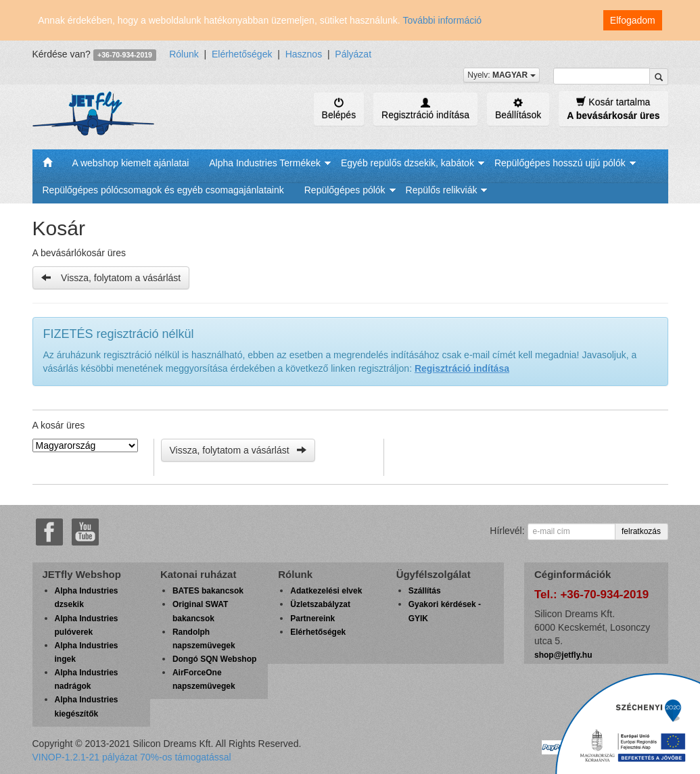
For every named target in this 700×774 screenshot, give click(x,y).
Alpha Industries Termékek (265, 163)
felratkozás (641, 531)
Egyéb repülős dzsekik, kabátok (407, 163)
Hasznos (304, 54)
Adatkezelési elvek (326, 591)
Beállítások (518, 109)
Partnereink (312, 619)
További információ (442, 20)
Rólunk (184, 54)
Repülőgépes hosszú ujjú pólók (560, 163)
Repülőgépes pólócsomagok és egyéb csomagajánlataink (163, 190)
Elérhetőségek (242, 54)
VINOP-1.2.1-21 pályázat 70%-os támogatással (132, 757)
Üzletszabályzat (320, 604)
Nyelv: (501, 75)
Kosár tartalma (613, 108)
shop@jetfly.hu (563, 655)
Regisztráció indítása (425, 109)
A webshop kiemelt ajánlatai (131, 163)
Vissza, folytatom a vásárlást (111, 277)
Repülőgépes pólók (345, 190)
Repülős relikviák (442, 190)
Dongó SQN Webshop (214, 659)
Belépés (339, 109)
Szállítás (425, 591)
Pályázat (353, 54)
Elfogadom (633, 20)
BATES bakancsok (208, 591)
